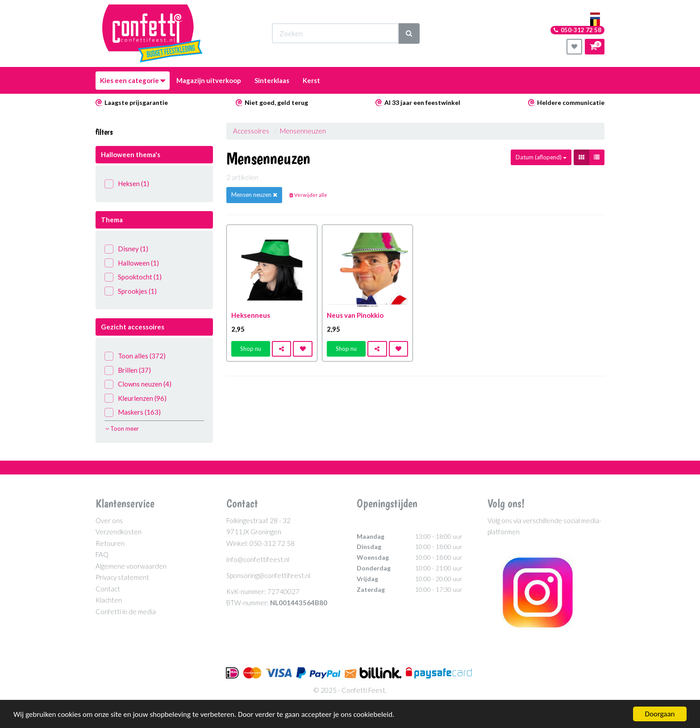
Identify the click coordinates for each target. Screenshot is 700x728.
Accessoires (251, 131)
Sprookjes (131, 291)
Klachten (109, 600)
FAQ (102, 554)
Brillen (128, 370)
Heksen (127, 184)
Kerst (311, 80)
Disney (126, 249)
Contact (108, 589)
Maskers (133, 412)
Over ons (109, 520)
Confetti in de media (126, 612)
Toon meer (122, 428)
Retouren (110, 543)
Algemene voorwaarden (131, 566)
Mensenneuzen (303, 131)
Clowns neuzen (138, 384)
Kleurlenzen (135, 398)
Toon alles (135, 356)
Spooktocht (133, 277)
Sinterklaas (272, 80)
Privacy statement (122, 577)
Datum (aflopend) (541, 157)
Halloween (132, 263)
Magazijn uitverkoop (209, 80)
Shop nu (251, 349)
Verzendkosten (119, 532)
